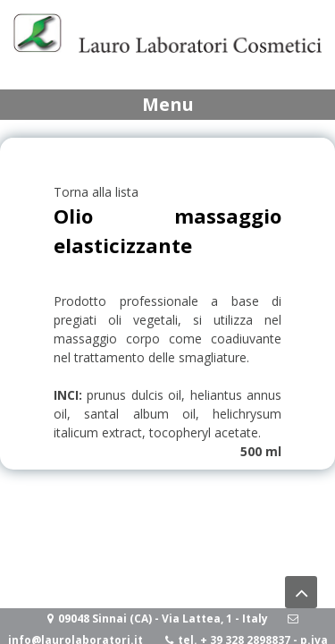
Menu (168, 104)
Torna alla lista (96, 192)
